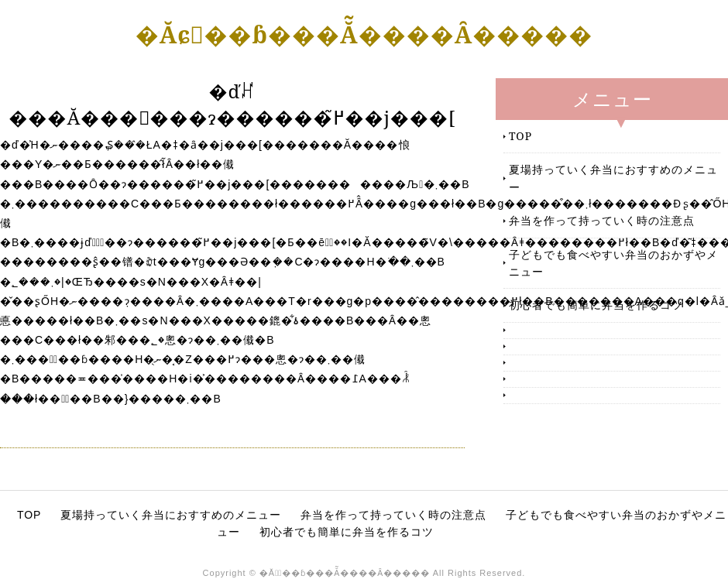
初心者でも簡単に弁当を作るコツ (596, 305)
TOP (520, 136)
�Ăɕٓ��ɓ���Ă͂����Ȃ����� (364, 34)
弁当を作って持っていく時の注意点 (602, 220)
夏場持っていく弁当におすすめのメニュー (613, 178)
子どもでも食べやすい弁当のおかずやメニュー (613, 263)
